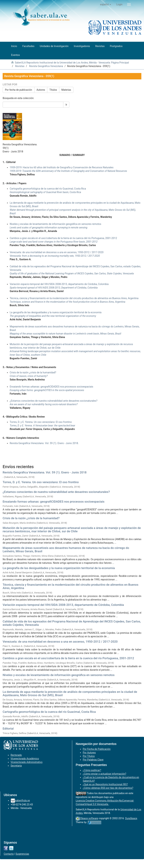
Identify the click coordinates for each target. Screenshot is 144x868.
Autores (41, 90)
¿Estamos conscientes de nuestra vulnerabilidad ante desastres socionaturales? (56, 492)
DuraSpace (131, 818)
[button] (106, 4)
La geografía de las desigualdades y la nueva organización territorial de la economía (59, 568)
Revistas (20, 66)
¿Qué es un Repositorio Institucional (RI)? (105, 784)
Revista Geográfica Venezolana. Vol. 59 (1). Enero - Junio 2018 (45, 472)
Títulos (53, 90)
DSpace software (89, 818)
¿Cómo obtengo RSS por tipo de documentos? (108, 788)
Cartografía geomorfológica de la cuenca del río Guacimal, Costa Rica (49, 712)
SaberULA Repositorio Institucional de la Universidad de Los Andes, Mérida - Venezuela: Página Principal (72, 63)
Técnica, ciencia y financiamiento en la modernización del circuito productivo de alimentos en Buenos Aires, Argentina (70, 586)
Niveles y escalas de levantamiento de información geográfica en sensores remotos (59, 675)
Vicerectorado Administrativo (27, 762)
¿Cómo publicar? (92, 770)
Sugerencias (22, 854)
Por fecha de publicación (19, 90)
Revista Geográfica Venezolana (46, 66)
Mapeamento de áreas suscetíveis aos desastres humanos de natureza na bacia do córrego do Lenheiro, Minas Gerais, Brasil (66, 550)
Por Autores (89, 753)
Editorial (8, 729)
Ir (66, 105)
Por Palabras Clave (93, 760)
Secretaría (16, 766)
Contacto (9, 854)
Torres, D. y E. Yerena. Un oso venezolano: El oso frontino (41, 482)
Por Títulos (89, 756)
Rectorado (16, 755)
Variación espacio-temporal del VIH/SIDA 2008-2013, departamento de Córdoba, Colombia (63, 605)
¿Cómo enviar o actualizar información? (104, 774)
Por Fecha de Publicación (97, 749)
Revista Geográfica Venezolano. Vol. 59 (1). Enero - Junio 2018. (44, 443)
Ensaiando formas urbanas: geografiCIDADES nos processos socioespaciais (54, 502)
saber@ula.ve (22, 800)
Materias (66, 90)
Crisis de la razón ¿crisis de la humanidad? (31, 518)
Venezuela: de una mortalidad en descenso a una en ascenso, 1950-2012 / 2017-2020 (60, 642)
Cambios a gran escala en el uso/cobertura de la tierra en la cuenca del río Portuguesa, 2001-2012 (68, 658)
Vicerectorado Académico (25, 759)
